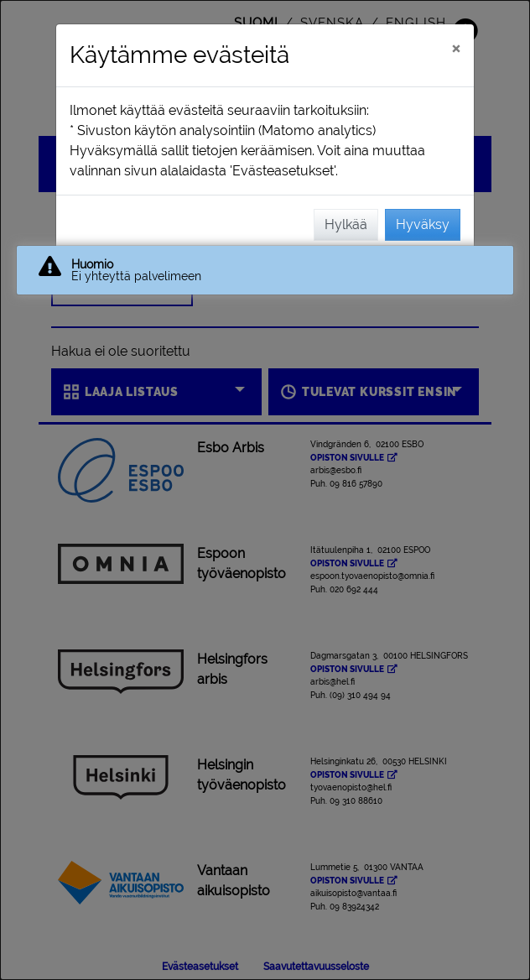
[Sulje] (456, 48)
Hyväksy (423, 224)
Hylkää (346, 224)
